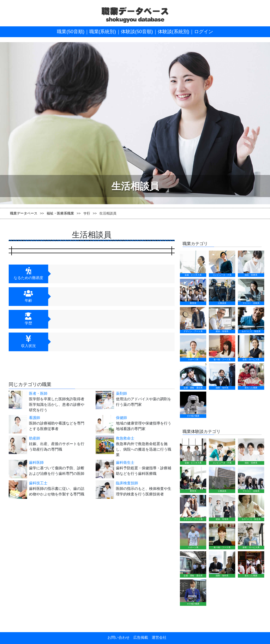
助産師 (35, 438)
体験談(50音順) (137, 32)
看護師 (35, 418)
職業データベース (24, 213)
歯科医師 (36, 462)
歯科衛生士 (125, 462)
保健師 (121, 418)
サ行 (87, 213)
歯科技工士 (38, 483)
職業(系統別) (103, 32)
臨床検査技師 (127, 483)
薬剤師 (121, 393)
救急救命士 (125, 438)
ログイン (204, 32)
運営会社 (157, 637)
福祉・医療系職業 (60, 213)
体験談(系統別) (174, 32)
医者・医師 (38, 393)
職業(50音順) (71, 32)
